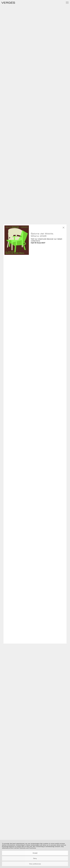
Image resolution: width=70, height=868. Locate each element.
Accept (35, 853)
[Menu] (67, 3)
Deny (35, 858)
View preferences (35, 864)
